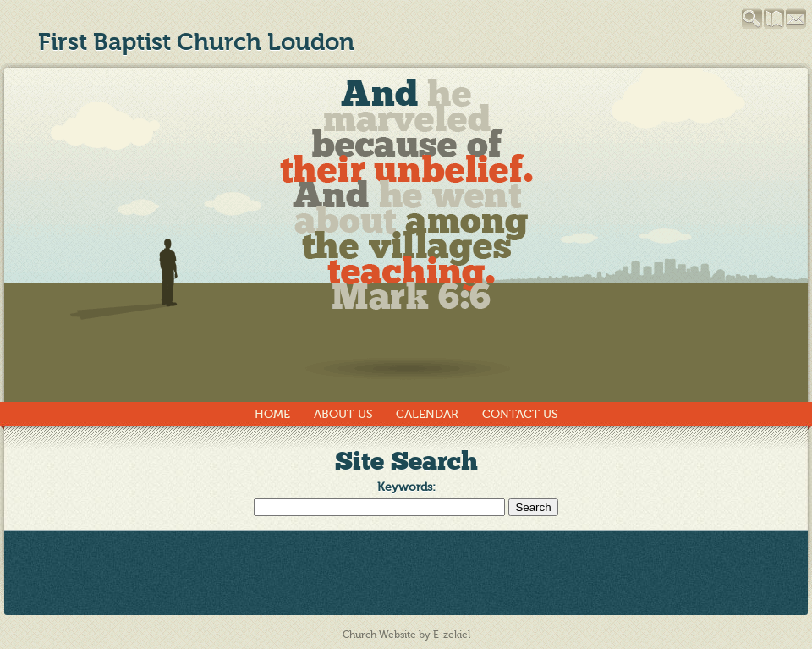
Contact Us (520, 414)
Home (272, 414)
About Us (343, 414)
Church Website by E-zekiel (406, 635)
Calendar (427, 414)
